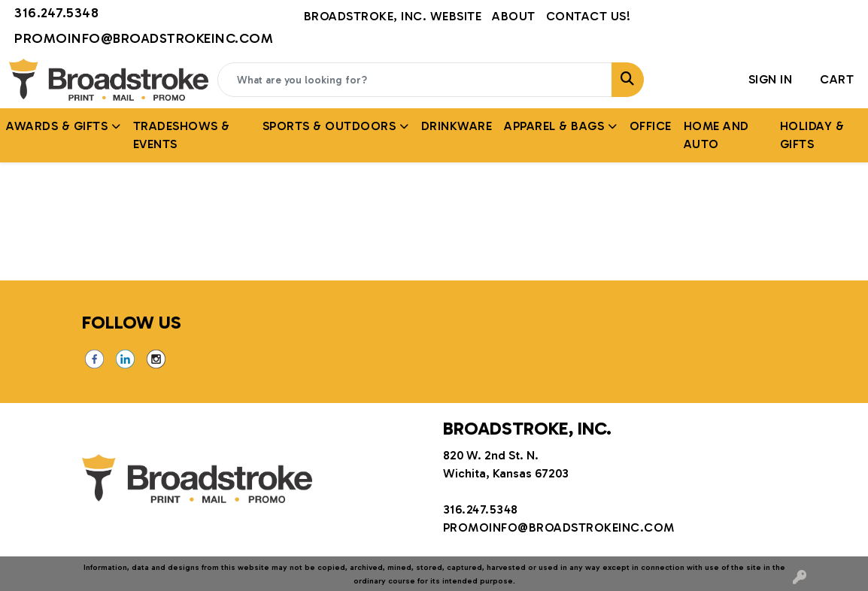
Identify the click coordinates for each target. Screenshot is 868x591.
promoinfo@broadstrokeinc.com (144, 38)
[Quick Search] (415, 80)
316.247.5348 (56, 13)
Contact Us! (589, 16)
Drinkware (457, 126)
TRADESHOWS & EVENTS (182, 135)
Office (651, 126)
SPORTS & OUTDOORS (329, 126)
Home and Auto (716, 135)
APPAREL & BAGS (554, 126)
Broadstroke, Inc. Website (393, 16)
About (514, 16)
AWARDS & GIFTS (57, 126)
